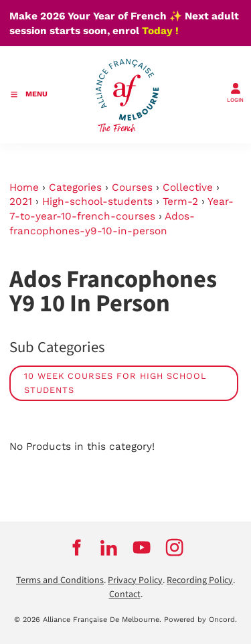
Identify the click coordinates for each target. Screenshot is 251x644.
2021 (21, 202)
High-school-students (97, 202)
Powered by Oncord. (200, 620)
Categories (75, 187)
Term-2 (180, 202)
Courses (132, 187)
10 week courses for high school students (115, 383)
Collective (188, 187)
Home (24, 187)
